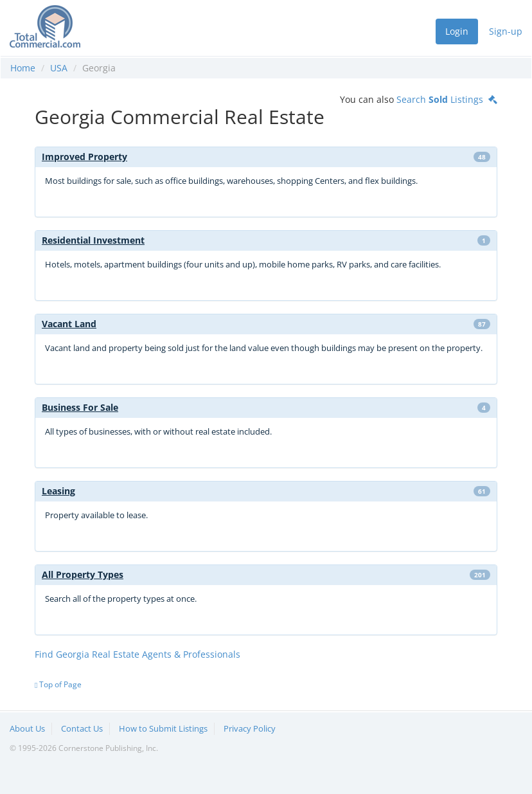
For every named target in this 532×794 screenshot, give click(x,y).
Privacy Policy (250, 728)
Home (23, 68)
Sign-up (506, 31)
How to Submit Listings (163, 728)
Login (457, 31)
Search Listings (447, 99)
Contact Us (82, 728)
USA (59, 68)
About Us (27, 728)
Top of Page (58, 684)
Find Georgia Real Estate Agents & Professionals (137, 654)
